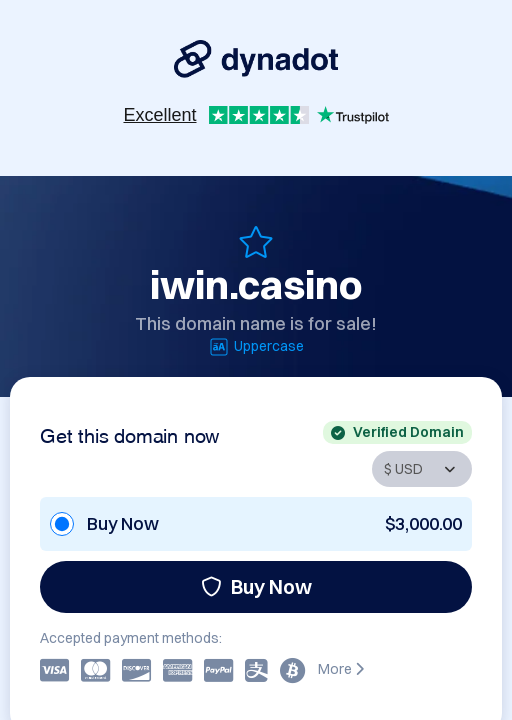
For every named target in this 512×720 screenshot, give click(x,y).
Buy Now (256, 586)
